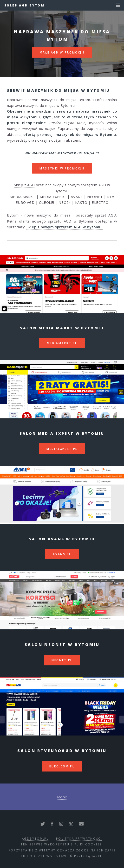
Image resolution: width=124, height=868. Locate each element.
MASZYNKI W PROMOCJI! (62, 168)
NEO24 (65, 202)
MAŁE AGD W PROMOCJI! (62, 52)
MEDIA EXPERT (53, 197)
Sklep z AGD (24, 185)
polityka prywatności (79, 838)
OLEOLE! (47, 202)
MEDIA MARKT (22, 197)
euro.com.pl (62, 766)
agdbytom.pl (35, 838)
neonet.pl (62, 660)
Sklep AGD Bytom (24, 5)
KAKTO (81, 202)
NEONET (95, 197)
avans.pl (62, 554)
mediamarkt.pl (62, 343)
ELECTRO (100, 202)
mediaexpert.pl (62, 449)
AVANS (77, 197)
